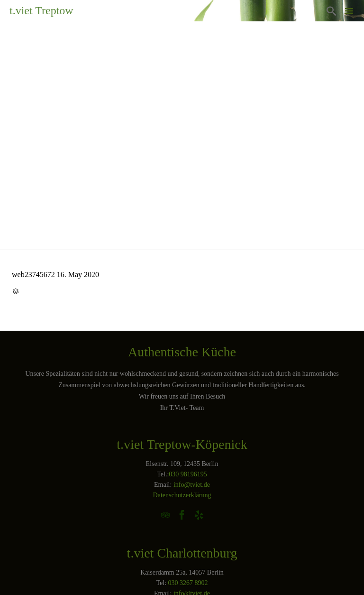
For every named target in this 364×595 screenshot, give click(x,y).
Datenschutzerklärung (182, 495)
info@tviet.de (192, 485)
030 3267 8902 (188, 583)
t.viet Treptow (41, 10)
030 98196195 (188, 474)
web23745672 (33, 274)
